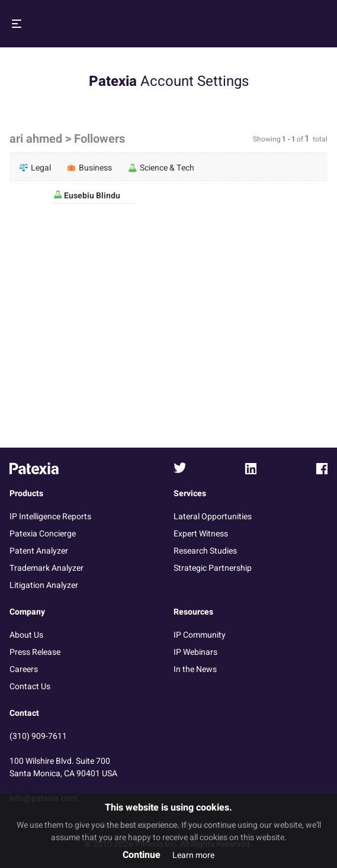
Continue (142, 855)
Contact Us (30, 687)
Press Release (35, 652)
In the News (195, 669)
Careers (24, 669)
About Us (26, 635)
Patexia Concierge (43, 534)
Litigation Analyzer (44, 585)
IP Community (200, 635)
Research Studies (205, 551)
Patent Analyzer (39, 551)
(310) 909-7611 (38, 736)
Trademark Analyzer (46, 568)
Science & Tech (161, 168)
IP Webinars (195, 652)
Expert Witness (201, 534)
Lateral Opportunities (213, 517)
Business (89, 168)
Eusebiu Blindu (91, 196)
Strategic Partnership (213, 568)
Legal (35, 168)
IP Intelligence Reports (50, 517)
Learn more (193, 855)
